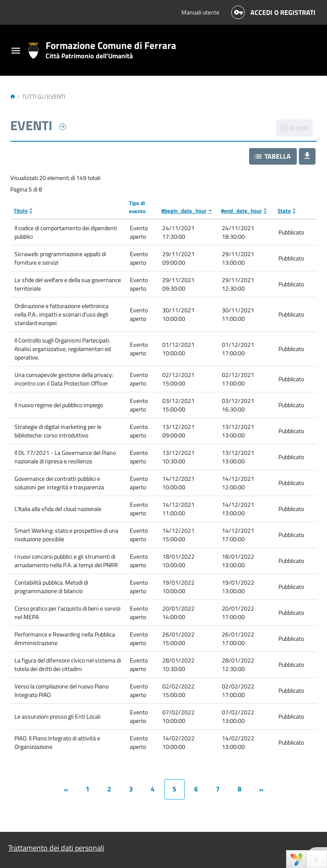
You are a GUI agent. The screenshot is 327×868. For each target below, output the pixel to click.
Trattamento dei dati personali (56, 848)
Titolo (21, 211)
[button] (273, 156)
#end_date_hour (241, 211)
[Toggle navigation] (16, 52)
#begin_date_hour (184, 211)
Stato (284, 211)
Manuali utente (200, 12)
